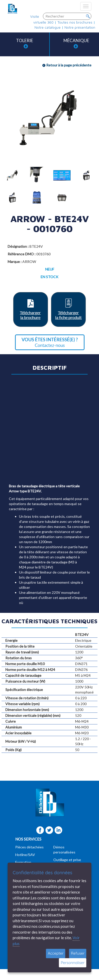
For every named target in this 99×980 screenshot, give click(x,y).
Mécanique (76, 43)
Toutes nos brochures (75, 22)
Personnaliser (73, 963)
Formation (23, 862)
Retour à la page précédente (67, 65)
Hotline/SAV (25, 855)
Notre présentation (80, 27)
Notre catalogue (48, 27)
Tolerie (24, 43)
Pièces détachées (29, 847)
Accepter (56, 953)
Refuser (78, 953)
